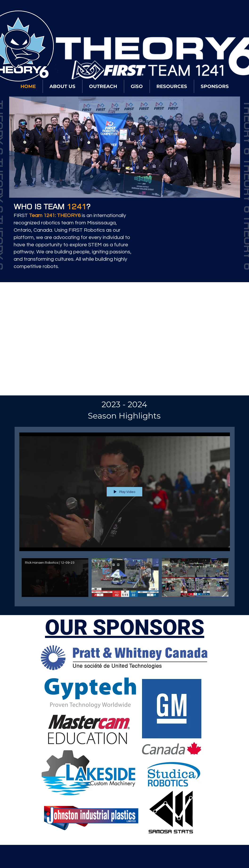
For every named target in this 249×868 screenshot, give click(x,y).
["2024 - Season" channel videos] (125, 579)
